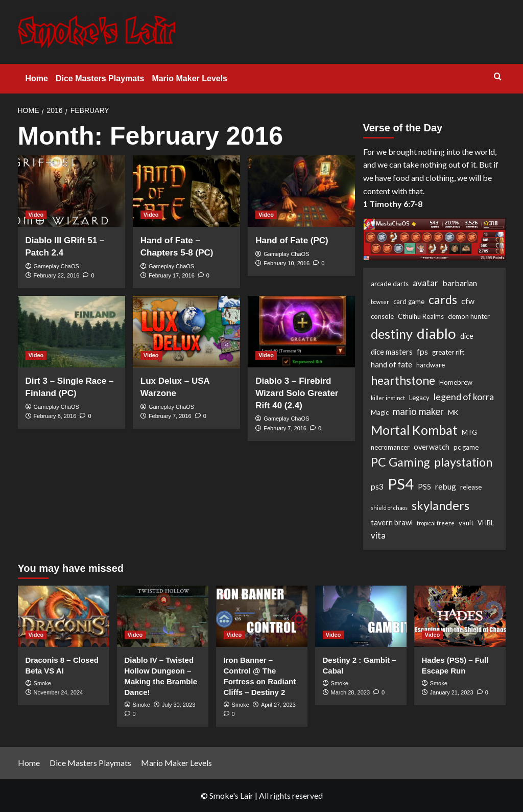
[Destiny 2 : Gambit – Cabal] (361, 616)
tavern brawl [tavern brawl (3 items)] (392, 523)
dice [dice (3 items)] (467, 336)
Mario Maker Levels (189, 78)
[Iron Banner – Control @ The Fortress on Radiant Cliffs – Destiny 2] (262, 616)
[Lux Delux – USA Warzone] (186, 332)
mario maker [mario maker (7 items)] (418, 411)
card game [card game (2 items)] (409, 301)
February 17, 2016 (172, 275)
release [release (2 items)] (471, 487)
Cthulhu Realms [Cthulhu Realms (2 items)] (421, 316)
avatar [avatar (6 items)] (425, 283)
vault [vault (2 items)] (466, 523)
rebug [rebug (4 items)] (446, 486)
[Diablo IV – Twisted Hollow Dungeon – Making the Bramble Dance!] (163, 616)
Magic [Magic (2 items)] (380, 412)
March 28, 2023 (350, 692)
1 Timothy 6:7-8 (393, 204)
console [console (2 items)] (382, 316)
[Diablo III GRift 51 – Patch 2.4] (72, 191)
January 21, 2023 (452, 692)
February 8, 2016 (55, 416)
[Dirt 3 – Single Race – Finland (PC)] (72, 332)
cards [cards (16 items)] (443, 299)
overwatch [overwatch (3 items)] (432, 447)
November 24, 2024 (58, 692)
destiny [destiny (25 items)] (392, 334)
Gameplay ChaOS (56, 266)
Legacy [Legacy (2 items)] (419, 398)
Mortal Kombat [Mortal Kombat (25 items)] (414, 430)
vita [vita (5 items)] (378, 535)
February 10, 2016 (287, 263)
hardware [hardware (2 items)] (431, 365)
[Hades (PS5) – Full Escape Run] (460, 616)
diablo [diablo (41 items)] (436, 333)
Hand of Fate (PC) (292, 240)
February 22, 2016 (57, 275)
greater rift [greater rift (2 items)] (448, 352)
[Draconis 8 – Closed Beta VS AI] (64, 616)
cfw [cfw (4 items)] (468, 301)
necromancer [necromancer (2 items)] (390, 447)
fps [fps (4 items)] (422, 351)
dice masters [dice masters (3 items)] (392, 352)
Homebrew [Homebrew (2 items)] (456, 382)
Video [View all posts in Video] (36, 215)
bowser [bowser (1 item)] (380, 302)
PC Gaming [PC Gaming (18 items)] (400, 462)
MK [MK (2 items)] (453, 412)
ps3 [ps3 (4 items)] (377, 486)
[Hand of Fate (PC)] (301, 191)
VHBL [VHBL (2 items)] (486, 523)
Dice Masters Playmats (100, 78)
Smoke (42, 683)
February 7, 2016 (170, 416)
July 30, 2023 (179, 705)
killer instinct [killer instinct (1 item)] (388, 398)
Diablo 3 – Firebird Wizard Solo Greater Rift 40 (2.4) (297, 393)
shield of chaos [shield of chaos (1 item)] (389, 508)
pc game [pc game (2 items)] (466, 447)
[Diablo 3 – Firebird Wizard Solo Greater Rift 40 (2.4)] (301, 332)
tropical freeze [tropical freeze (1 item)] (436, 523)
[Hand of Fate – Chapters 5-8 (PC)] (186, 191)
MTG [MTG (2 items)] (469, 432)
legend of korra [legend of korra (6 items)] (464, 397)
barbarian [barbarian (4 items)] (460, 283)
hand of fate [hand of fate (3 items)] (391, 365)
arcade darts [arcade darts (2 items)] (390, 284)
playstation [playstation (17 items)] (463, 462)
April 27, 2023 (278, 705)
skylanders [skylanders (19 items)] (441, 505)
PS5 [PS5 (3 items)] (424, 487)
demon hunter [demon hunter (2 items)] (469, 316)
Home (37, 78)
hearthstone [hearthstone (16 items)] (403, 380)
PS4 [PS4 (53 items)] (401, 484)
